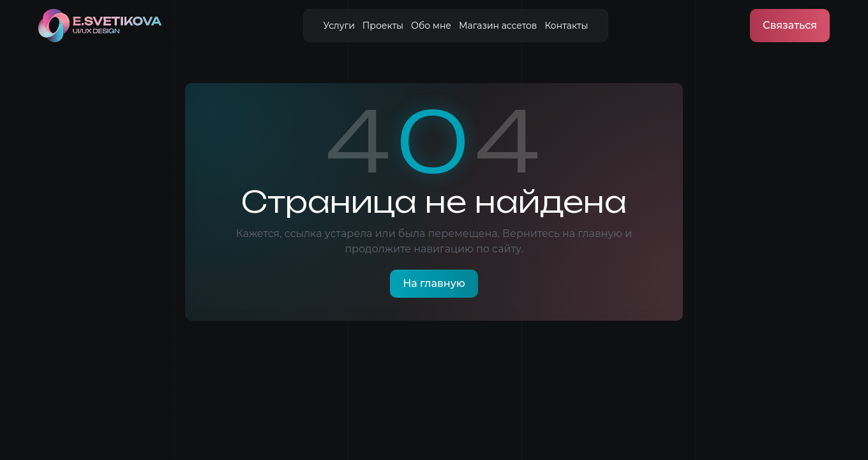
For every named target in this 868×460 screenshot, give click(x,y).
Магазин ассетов (498, 26)
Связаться (790, 25)
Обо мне (431, 26)
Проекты (383, 26)
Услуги (339, 26)
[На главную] (100, 26)
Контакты (566, 26)
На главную (434, 283)
